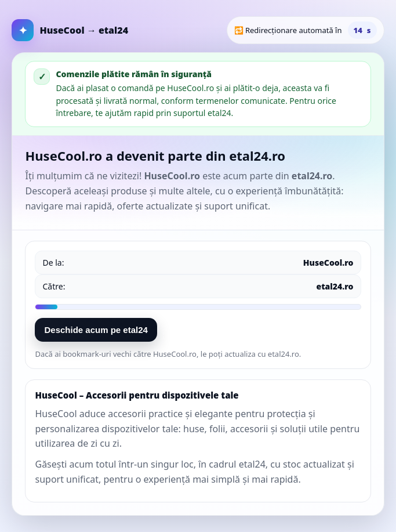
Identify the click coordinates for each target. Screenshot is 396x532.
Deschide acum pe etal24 (96, 330)
